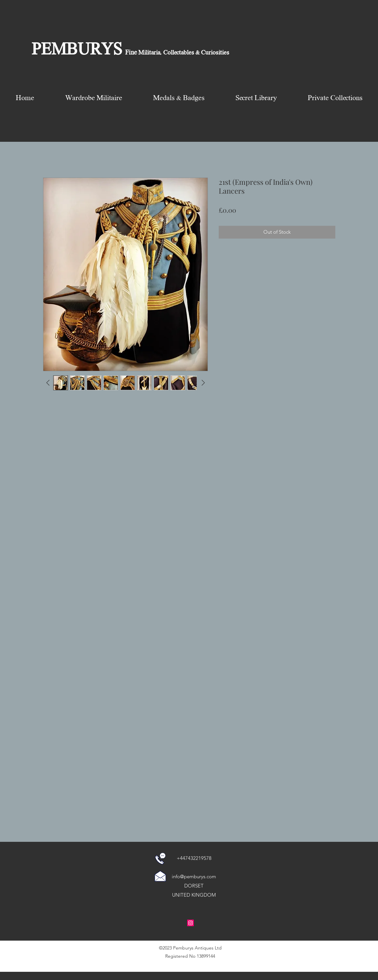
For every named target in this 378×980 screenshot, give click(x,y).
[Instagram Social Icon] (190, 923)
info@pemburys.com (194, 876)
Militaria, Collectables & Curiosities (183, 53)
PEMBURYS (77, 50)
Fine (131, 53)
